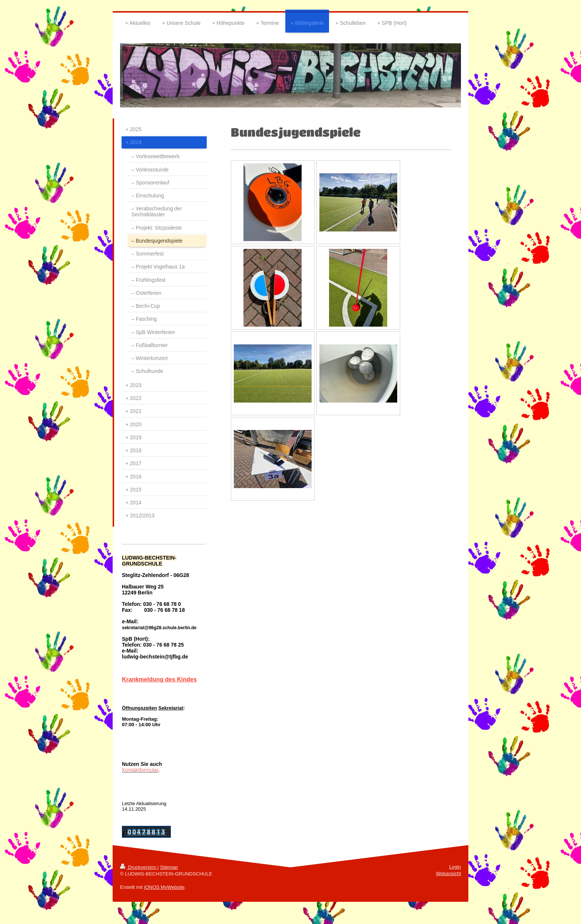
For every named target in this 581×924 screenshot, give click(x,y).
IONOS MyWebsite (164, 887)
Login (455, 867)
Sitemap (169, 867)
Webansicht (448, 873)
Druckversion (139, 867)
